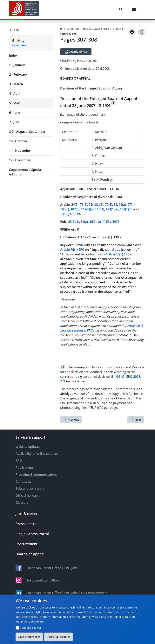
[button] (31, 172)
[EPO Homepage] (24, 9)
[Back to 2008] (31, 30)
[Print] (132, 32)
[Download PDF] (76, 52)
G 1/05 (116, 377)
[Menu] (135, 10)
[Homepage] (61, 29)
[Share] (141, 32)
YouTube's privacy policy (91, 617)
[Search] (122, 10)
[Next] (136, 420)
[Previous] (71, 420)
